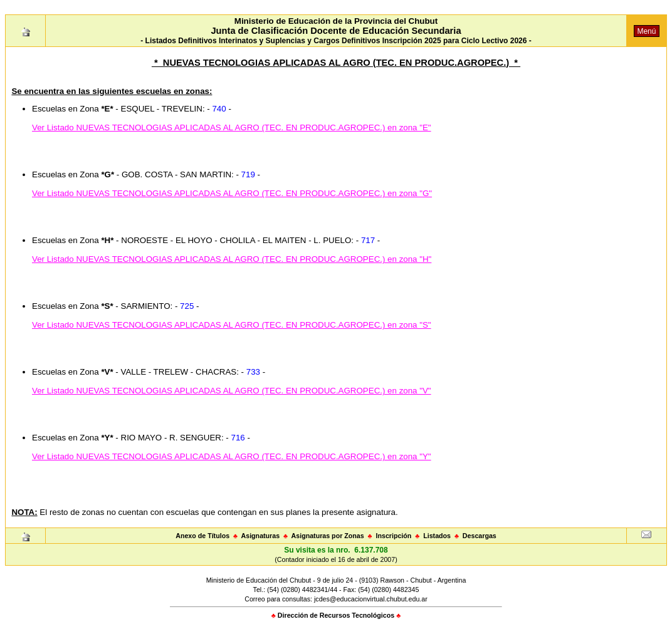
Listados (437, 536)
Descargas (480, 536)
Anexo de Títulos (202, 536)
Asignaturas (261, 536)
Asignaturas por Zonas (328, 536)
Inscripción (393, 536)
